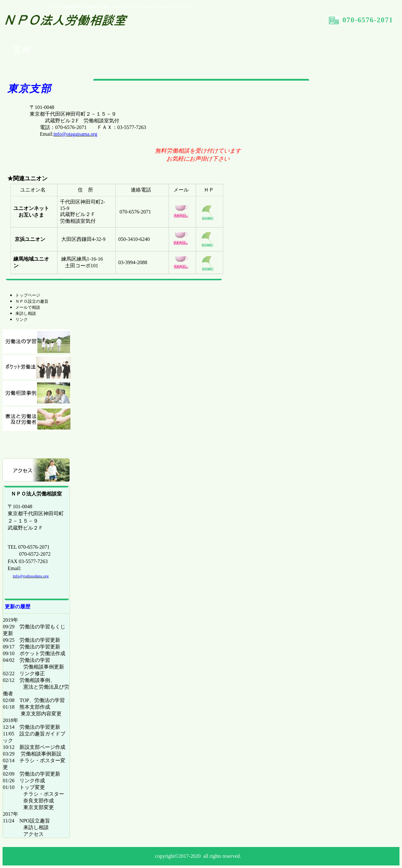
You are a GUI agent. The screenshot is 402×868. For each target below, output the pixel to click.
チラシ (37, 445)
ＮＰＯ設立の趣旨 (32, 301)
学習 (37, 341)
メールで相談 (28, 307)
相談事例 (37, 393)
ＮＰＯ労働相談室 (78, 22)
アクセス (37, 470)
